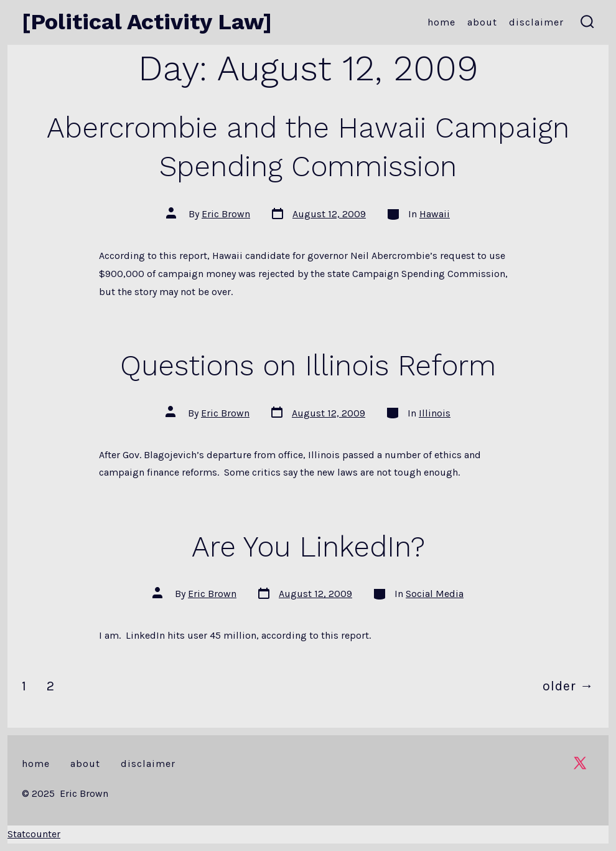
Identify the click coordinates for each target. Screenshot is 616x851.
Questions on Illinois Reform (308, 365)
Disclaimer (536, 22)
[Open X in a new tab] (580, 763)
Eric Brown (226, 214)
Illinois (435, 413)
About (482, 22)
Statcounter (34, 834)
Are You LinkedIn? (308, 547)
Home (441, 22)
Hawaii (435, 214)
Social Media (435, 594)
